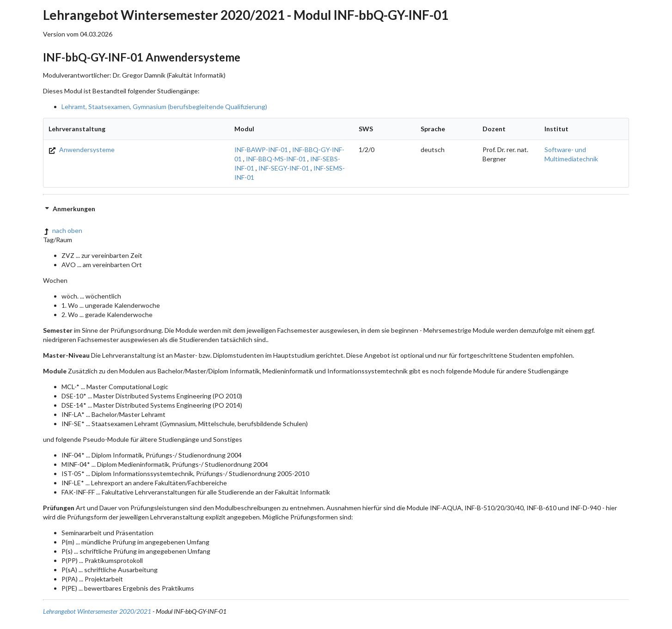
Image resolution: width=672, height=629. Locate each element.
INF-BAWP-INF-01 (261, 150)
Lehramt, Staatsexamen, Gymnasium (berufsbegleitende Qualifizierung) (164, 107)
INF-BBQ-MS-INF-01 (276, 159)
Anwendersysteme (82, 150)
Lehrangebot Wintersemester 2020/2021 (97, 611)
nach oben (63, 230)
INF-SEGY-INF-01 (284, 168)
